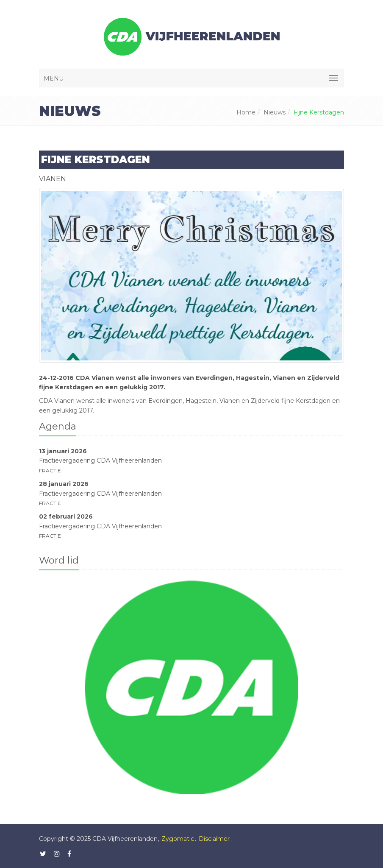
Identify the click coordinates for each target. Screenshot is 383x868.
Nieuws (275, 112)
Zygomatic (178, 839)
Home (246, 112)
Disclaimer (214, 839)
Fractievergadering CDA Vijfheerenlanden (100, 461)
